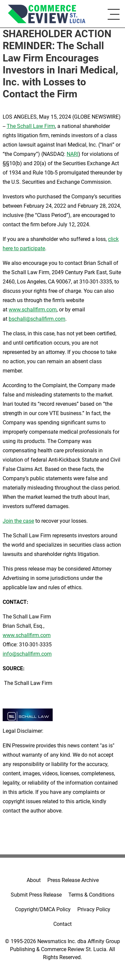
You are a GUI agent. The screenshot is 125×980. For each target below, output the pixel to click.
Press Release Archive (73, 880)
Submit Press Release (36, 895)
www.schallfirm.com (27, 635)
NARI (72, 154)
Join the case (18, 521)
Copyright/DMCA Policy (43, 909)
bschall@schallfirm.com (37, 319)
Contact (62, 924)
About (34, 880)
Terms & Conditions (91, 895)
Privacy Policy (94, 909)
